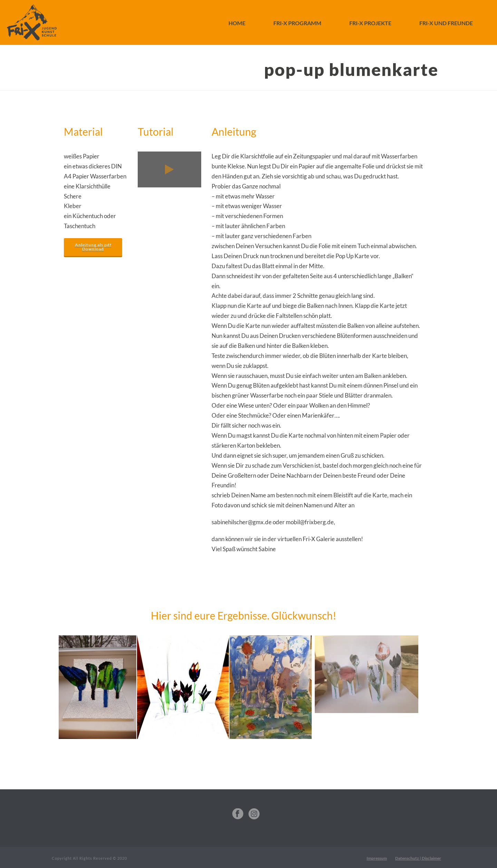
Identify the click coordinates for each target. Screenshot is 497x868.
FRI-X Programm (297, 23)
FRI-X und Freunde (446, 23)
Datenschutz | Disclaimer (418, 858)
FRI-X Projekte (370, 23)
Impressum (377, 858)
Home (237, 23)
